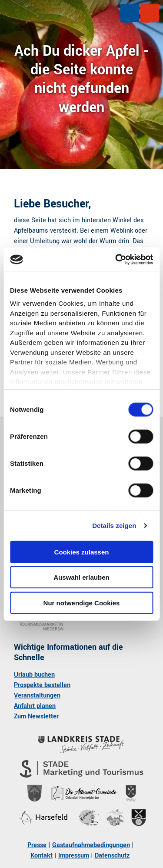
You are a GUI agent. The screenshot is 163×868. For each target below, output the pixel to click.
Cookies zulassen (82, 552)
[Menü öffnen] (130, 13)
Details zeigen (114, 526)
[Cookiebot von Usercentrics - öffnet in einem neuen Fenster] (116, 260)
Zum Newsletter (36, 716)
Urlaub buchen (34, 675)
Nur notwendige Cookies (82, 603)
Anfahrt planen (35, 706)
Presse (37, 845)
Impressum (74, 856)
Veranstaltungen (37, 696)
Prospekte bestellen (42, 685)
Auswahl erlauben (81, 577)
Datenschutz (112, 856)
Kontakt (42, 856)
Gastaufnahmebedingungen (91, 845)
